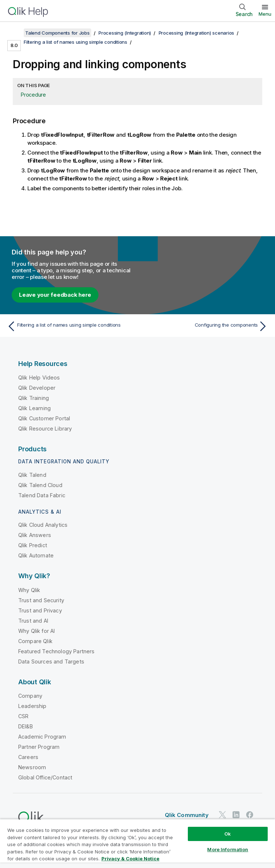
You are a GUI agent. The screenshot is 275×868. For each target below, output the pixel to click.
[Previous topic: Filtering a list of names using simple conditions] (70, 326)
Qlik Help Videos (39, 377)
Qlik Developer (37, 388)
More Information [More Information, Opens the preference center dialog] (228, 849)
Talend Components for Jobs (57, 33)
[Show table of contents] (15, 33)
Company (30, 696)
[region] (137, 843)
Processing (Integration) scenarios (197, 33)
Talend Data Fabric (42, 495)
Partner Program (39, 747)
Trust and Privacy (40, 610)
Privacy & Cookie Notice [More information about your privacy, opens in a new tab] (130, 859)
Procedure (33, 95)
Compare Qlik (35, 641)
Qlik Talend (32, 475)
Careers (28, 757)
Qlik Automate (36, 555)
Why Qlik (29, 590)
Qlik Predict (33, 545)
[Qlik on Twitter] (222, 815)
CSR (23, 716)
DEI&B (26, 726)
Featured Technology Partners (56, 651)
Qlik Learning (34, 408)
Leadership (32, 706)
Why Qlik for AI (36, 631)
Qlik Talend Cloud (40, 485)
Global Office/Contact (45, 777)
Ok (228, 834)
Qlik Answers (35, 535)
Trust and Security (41, 600)
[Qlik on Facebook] (250, 815)
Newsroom (32, 767)
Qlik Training (34, 398)
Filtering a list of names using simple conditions (75, 42)
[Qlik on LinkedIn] (236, 815)
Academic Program (42, 737)
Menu (265, 14)
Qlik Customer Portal (44, 418)
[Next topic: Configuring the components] (205, 326)
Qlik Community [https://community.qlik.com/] (187, 815)
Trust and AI (33, 621)
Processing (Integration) (125, 33)
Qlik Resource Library (45, 429)
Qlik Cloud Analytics (43, 525)
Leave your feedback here (55, 295)
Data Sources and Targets (51, 661)
